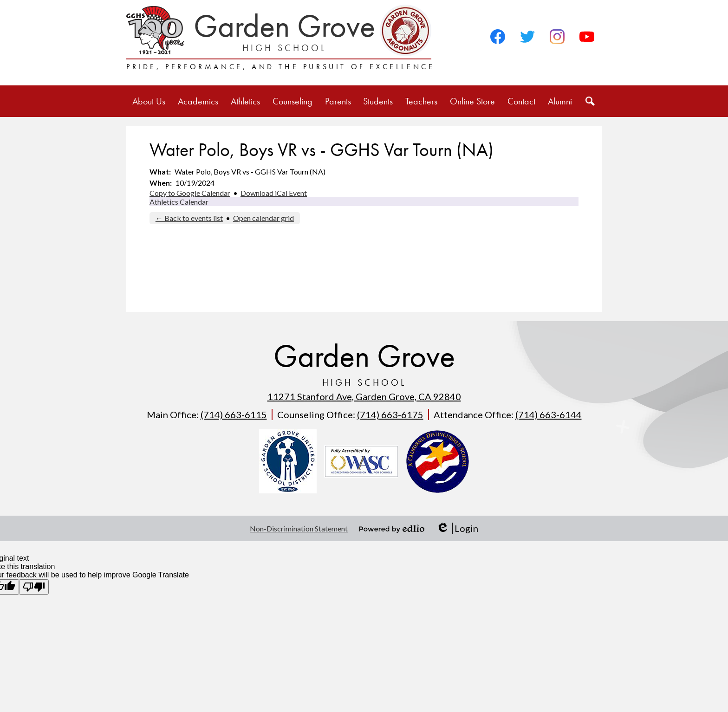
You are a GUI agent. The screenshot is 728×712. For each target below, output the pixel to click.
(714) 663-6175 (390, 414)
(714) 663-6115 (234, 414)
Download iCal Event (274, 193)
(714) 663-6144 (549, 414)
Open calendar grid (263, 218)
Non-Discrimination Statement (299, 528)
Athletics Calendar (179, 202)
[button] (149, 101)
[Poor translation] (34, 587)
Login (457, 528)
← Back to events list (189, 218)
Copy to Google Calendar (190, 193)
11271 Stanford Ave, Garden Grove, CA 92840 (364, 396)
